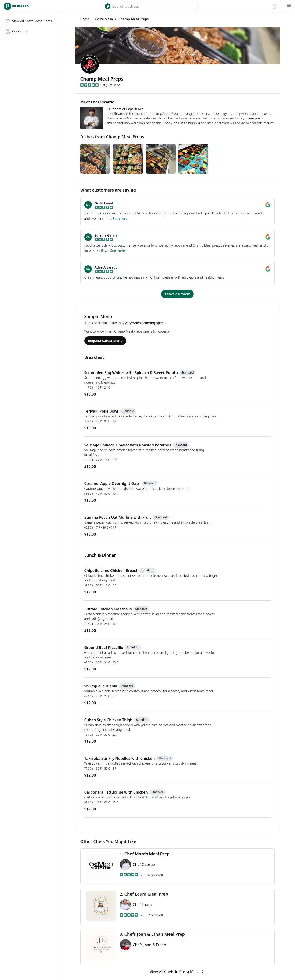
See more (120, 219)
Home (85, 19)
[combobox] (154, 6)
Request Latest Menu (105, 341)
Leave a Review (177, 294)
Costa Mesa (104, 19)
